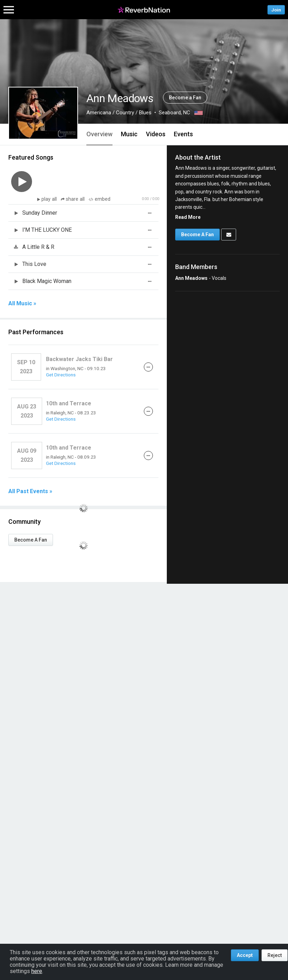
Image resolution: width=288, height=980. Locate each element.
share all (73, 199)
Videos (156, 134)
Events (183, 134)
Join (276, 10)
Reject (275, 955)
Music (129, 134)
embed (100, 199)
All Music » (22, 304)
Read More (188, 217)
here (37, 971)
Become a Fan (185, 98)
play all (50, 199)
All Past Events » (30, 491)
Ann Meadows (191, 278)
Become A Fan (31, 540)
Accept (245, 955)
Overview (99, 134)
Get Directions (61, 375)
